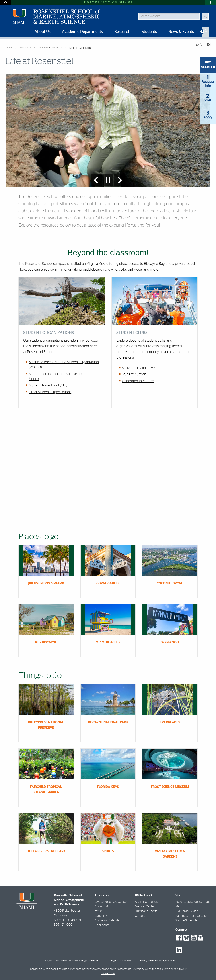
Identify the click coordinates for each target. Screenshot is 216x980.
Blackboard (102, 925)
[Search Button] (205, 16)
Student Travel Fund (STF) (48, 385)
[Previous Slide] (97, 180)
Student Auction (134, 374)
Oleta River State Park (46, 851)
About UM (101, 907)
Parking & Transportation (192, 916)
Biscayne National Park (108, 722)
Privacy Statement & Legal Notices (158, 961)
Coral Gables (108, 583)
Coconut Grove (170, 583)
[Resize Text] (199, 45)
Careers (140, 916)
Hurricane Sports (146, 911)
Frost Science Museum (170, 787)
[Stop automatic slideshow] (108, 180)
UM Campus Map (187, 911)
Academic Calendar (108, 921)
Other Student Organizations (50, 392)
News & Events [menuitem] (181, 32)
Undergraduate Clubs (138, 381)
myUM (99, 911)
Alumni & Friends (146, 902)
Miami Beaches (108, 642)
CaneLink (101, 916)
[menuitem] (206, 32)
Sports (108, 851)
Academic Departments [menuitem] (82, 32)
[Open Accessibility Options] (6, 2)
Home (9, 48)
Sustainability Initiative (138, 368)
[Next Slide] (120, 180)
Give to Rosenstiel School (111, 902)
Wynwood (170, 642)
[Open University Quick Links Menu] (210, 2)
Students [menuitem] (149, 32)
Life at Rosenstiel (80, 48)
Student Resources (51, 48)
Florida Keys (108, 787)
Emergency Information (120, 961)
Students (26, 48)
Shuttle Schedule (186, 921)
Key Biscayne (46, 642)
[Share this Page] (208, 45)
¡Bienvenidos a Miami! (46, 583)
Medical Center (145, 907)
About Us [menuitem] (43, 32)
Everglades (170, 722)
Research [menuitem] (122, 32)
